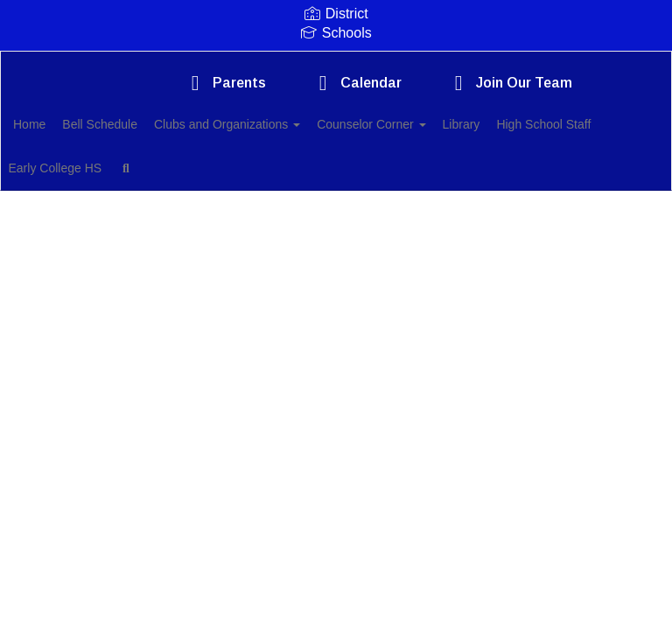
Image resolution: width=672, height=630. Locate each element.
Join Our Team (509, 83)
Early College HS (208, 168)
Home (56, 124)
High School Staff (87, 168)
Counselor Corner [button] (427, 124)
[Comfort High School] (336, 63)
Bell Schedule (136, 124)
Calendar (356, 83)
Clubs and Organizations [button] (273, 124)
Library (527, 124)
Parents (224, 83)
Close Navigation (368, 175)
